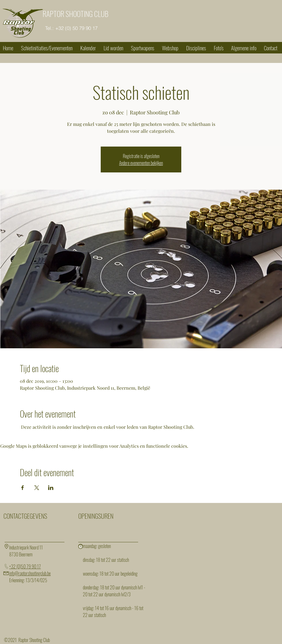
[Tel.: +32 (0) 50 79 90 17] (71, 28)
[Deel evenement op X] (37, 488)
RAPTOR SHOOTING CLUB (76, 14)
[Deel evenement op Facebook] (23, 488)
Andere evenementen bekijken (141, 163)
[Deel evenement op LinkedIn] (51, 488)
